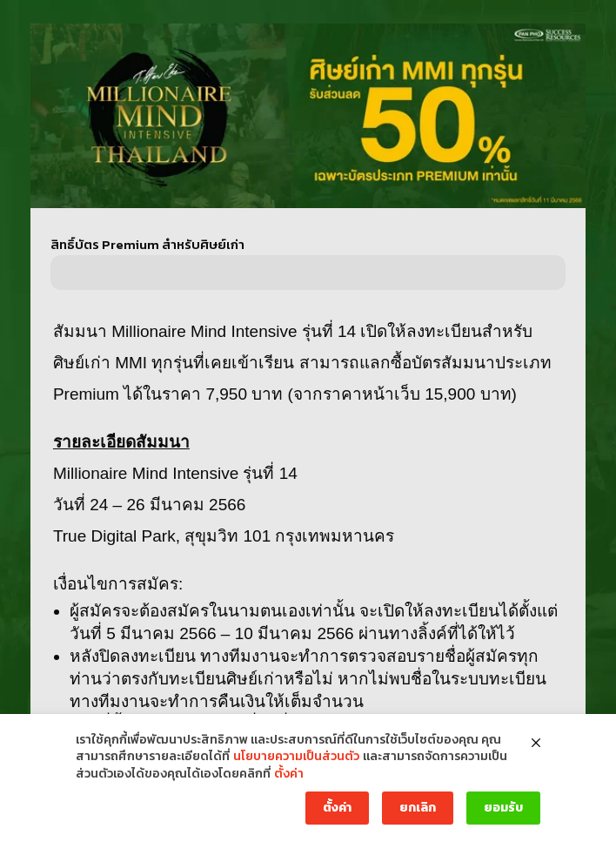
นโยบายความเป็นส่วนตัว (296, 757)
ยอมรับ (503, 808)
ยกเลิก (418, 808)
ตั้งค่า (289, 774)
